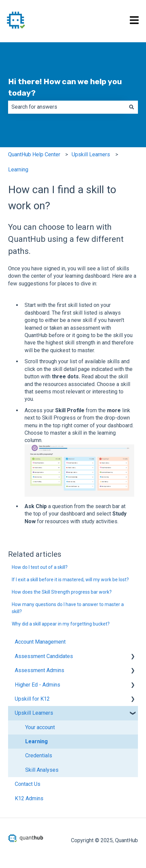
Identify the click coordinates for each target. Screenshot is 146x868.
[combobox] (67, 107)
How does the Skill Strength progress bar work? (62, 592)
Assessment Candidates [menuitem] (44, 656)
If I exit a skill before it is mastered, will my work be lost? (70, 580)
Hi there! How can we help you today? (65, 87)
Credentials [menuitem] (39, 755)
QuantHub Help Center (34, 154)
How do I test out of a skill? (40, 567)
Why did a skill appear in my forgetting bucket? (61, 624)
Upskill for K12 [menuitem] (32, 699)
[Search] (132, 107)
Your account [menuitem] (40, 727)
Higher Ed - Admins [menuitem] (38, 685)
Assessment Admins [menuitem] (40, 670)
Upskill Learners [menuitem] (34, 713)
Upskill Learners (91, 154)
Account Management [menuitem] (40, 642)
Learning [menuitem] (36, 741)
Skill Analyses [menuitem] (42, 770)
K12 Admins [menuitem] (29, 798)
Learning (18, 170)
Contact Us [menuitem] (28, 784)
